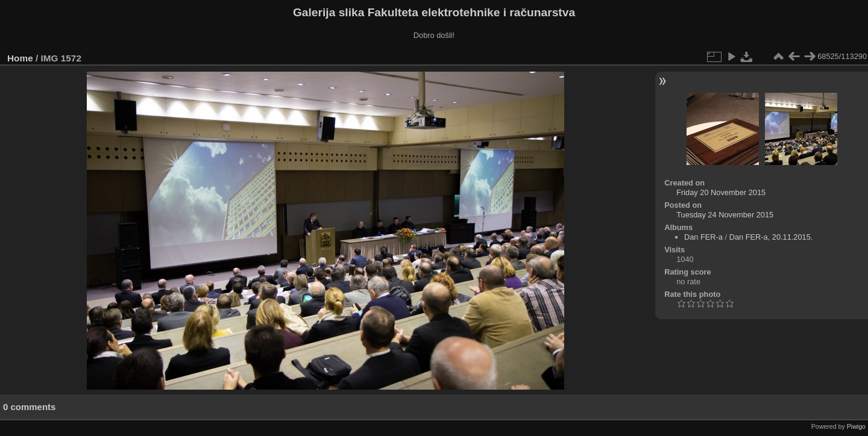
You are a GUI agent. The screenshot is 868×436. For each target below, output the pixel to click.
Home (20, 58)
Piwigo (856, 426)
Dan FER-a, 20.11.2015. (771, 237)
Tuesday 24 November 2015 (725, 215)
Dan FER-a (703, 237)
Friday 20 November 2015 (721, 192)
